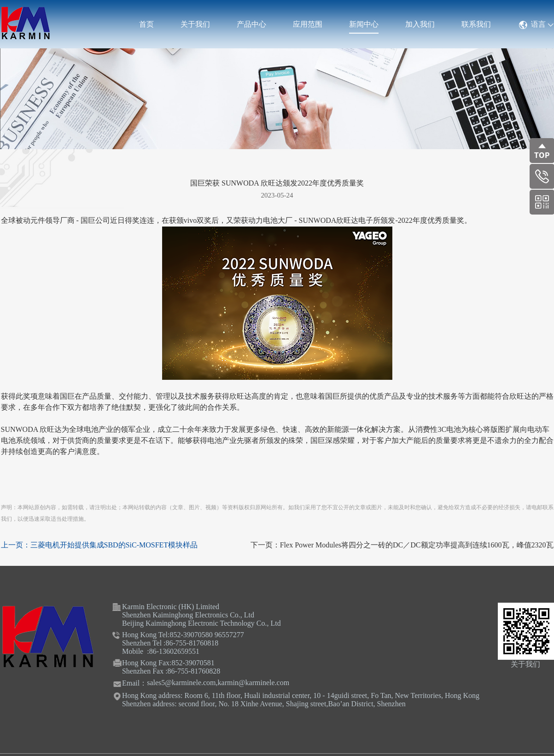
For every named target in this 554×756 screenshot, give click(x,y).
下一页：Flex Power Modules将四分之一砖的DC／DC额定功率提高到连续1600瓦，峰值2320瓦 (402, 545)
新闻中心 (364, 24)
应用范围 (308, 24)
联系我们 (476, 24)
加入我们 (420, 24)
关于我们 (195, 24)
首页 (146, 24)
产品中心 (251, 24)
